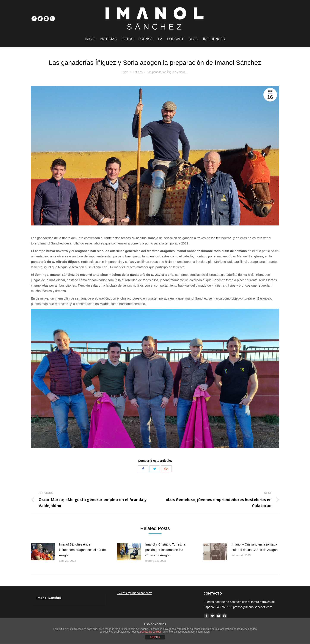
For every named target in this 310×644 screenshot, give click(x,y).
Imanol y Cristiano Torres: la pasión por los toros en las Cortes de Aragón (165, 550)
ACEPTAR (155, 637)
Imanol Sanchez (49, 598)
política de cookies (151, 632)
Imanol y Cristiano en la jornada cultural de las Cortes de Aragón (254, 547)
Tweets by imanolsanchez (134, 593)
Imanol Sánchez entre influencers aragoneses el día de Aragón (83, 550)
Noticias (137, 72)
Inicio (125, 72)
